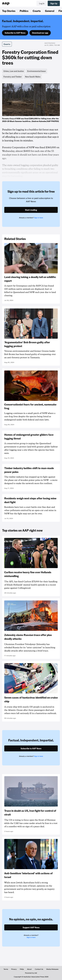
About (29, 969)
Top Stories (9, 11)
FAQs (22, 969)
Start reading (31, 210)
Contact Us (39, 969)
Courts (37, 11)
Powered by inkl (31, 973)
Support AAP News (31, 927)
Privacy (14, 969)
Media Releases (52, 969)
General (50, 11)
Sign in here (39, 218)
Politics (24, 11)
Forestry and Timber (13, 77)
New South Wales (33, 77)
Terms (6, 969)
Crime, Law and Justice (14, 71)
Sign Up (54, 3)
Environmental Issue (36, 71)
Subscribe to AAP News (15, 33)
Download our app (40, 33)
